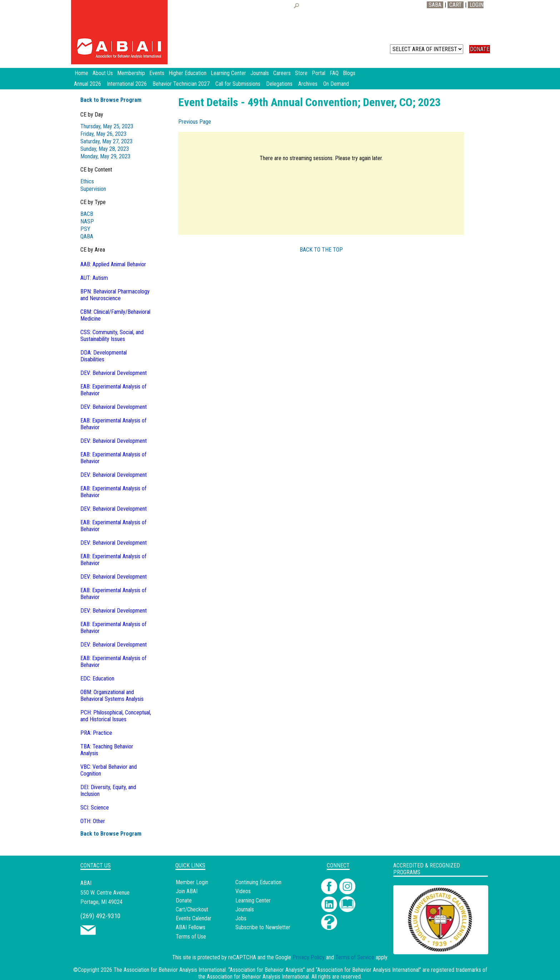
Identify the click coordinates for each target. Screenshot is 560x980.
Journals (245, 909)
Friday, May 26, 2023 (103, 134)
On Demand (336, 84)
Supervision (93, 189)
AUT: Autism (94, 278)
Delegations (279, 84)
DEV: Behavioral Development (114, 373)
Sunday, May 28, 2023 (105, 149)
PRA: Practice (96, 733)
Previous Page (195, 122)
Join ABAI (187, 891)
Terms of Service (355, 957)
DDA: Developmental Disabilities (104, 356)
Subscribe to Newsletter (263, 927)
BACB (87, 214)
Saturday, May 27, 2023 (106, 141)
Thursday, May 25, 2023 (107, 126)
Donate (184, 900)
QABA (87, 236)
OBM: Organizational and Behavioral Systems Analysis (112, 696)
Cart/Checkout (192, 909)
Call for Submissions (238, 84)
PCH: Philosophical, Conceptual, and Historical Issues (116, 716)
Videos (243, 891)
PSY (85, 229)
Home (81, 73)
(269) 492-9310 (100, 916)
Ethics (87, 181)
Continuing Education (258, 882)
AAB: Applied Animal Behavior (113, 264)
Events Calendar (194, 918)
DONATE (480, 49)
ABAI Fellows (191, 927)
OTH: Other (93, 821)
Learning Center (253, 900)
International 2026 (127, 84)
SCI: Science (95, 808)
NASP (87, 221)
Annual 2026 (87, 84)
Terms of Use (191, 937)
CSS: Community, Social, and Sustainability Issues (112, 336)
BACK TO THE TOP (321, 250)
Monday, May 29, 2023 (105, 156)
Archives (308, 84)
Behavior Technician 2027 (181, 84)
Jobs (241, 918)
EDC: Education (97, 679)
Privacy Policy (309, 957)
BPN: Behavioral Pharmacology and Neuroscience (115, 295)
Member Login (192, 882)
